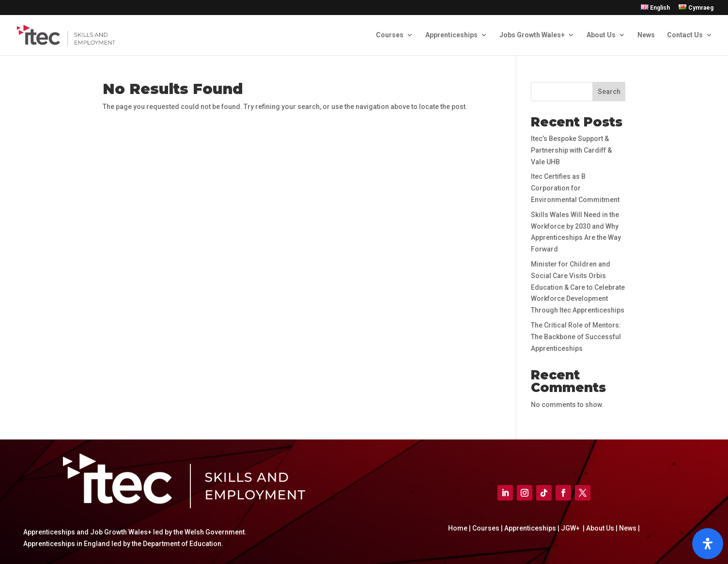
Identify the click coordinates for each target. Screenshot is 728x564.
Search (609, 92)
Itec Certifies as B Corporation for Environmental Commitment (575, 188)
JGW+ (571, 528)
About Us (601, 35)
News (646, 35)
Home (458, 528)
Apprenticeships (451, 35)
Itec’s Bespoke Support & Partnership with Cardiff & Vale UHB (571, 150)
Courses (390, 35)
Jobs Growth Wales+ (532, 35)
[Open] (708, 544)
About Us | (601, 528)
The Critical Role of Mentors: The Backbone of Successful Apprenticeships (576, 337)
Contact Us (685, 35)
